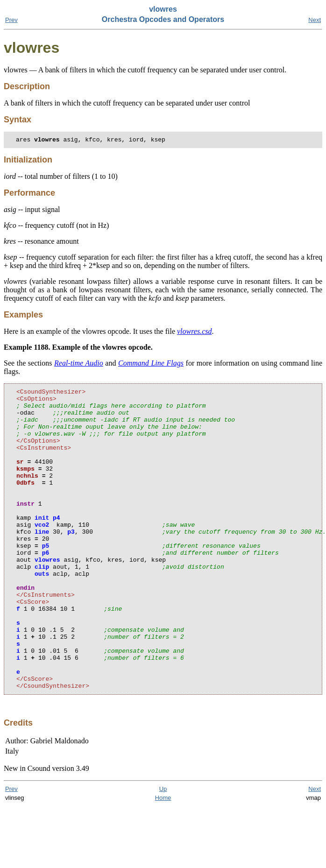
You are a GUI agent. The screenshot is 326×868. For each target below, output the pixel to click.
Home (163, 859)
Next (315, 20)
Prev (11, 20)
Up (163, 850)
